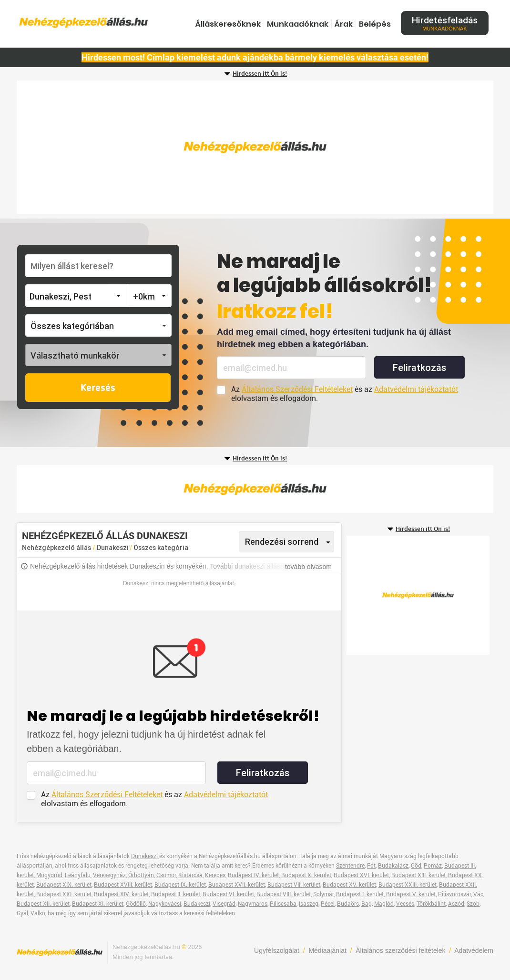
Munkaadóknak (298, 24)
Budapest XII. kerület (43, 904)
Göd (416, 866)
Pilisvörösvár (454, 894)
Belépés (375, 24)
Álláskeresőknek (228, 24)
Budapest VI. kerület (228, 894)
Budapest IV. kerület (253, 875)
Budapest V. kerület (411, 894)
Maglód (384, 904)
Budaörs (348, 904)
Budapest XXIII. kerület (408, 885)
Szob (473, 904)
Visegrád (224, 904)
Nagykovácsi (165, 904)
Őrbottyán (141, 875)
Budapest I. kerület (360, 894)
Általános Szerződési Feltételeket (297, 389)
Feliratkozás (419, 368)
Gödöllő (136, 904)
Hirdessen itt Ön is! (260, 74)
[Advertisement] (255, 147)
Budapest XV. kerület (349, 885)
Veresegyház (109, 875)
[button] (98, 325)
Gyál (22, 913)
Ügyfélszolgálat (277, 950)
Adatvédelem (474, 950)
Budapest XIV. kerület (121, 894)
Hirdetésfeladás (445, 23)
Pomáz (433, 866)
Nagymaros (253, 904)
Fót (371, 866)
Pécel (328, 904)
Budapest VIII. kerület (284, 894)
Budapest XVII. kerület (237, 885)
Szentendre (350, 866)
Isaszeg (309, 904)
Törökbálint (431, 904)
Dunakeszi (113, 548)
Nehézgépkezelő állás (56, 548)
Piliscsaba (283, 904)
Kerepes (215, 875)
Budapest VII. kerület (294, 885)
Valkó (38, 913)
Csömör (166, 875)
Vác (478, 894)
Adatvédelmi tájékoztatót (416, 389)
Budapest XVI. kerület (361, 875)
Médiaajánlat (327, 950)
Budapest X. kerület (306, 875)
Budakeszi (197, 904)
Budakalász (393, 866)
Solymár (323, 894)
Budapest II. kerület (176, 894)
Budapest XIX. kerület (64, 885)
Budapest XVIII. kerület (123, 885)
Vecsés (405, 904)
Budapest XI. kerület (98, 904)
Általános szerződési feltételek (400, 950)
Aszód (456, 904)
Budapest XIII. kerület (418, 875)
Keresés (98, 388)
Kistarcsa (190, 875)
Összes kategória (161, 548)
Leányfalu (78, 875)
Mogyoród (49, 875)
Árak (344, 24)
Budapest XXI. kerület (64, 894)
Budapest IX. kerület (180, 885)
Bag (367, 904)
